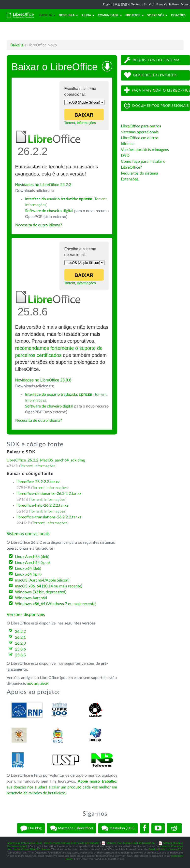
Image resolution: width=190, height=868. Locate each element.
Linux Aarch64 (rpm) (32, 563)
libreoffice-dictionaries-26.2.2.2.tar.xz (49, 494)
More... (185, 4)
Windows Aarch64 (31, 598)
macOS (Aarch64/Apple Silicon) (42, 580)
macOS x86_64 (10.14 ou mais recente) (49, 586)
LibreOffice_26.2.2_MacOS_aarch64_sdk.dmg (46, 460)
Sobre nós (157, 15)
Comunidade (110, 15)
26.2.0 (20, 643)
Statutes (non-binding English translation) (131, 843)
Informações (86, 123)
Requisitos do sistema (152, 60)
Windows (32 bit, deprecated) (41, 592)
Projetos (135, 15)
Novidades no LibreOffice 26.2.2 (43, 185)
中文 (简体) (122, 4)
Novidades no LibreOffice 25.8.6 (43, 380)
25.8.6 (20, 649)
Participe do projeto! (151, 75)
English (108, 4)
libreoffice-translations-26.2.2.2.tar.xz (49, 517)
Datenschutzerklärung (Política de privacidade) (72, 843)
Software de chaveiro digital (49, 211)
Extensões (130, 179)
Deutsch (136, 4)
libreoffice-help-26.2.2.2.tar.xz (42, 505)
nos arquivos (38, 684)
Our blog (31, 828)
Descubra (68, 15)
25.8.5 (20, 655)
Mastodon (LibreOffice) (72, 828)
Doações (178, 15)
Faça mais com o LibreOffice (157, 90)
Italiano (174, 4)
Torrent (70, 123)
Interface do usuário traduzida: (59, 199)
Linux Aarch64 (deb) (32, 557)
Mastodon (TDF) (118, 828)
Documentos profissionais (157, 106)
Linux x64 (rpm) (28, 574)
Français (162, 4)
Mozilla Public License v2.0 (165, 849)
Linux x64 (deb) (28, 569)
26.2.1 (20, 637)
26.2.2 (20, 632)
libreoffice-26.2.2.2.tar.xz (38, 482)
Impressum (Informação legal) (25, 843)
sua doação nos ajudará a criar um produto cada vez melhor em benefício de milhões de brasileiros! (62, 787)
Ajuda (88, 15)
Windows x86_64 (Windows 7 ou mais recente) (56, 604)
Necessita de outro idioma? (39, 225)
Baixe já (47, 15)
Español (149, 4)
